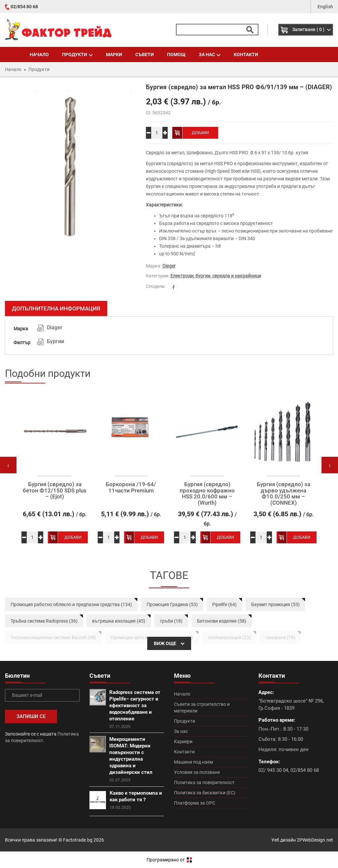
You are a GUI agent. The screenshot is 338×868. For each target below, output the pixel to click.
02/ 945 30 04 (273, 770)
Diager (169, 266)
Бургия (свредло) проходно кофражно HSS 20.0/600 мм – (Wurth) (207, 494)
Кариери (183, 741)
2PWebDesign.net (315, 840)
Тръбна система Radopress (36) (44, 621)
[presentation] (8, 465)
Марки (114, 54)
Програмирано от (169, 860)
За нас (210, 54)
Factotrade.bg (78, 840)
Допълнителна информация (56, 308)
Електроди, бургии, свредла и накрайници (216, 276)
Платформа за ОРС (195, 803)
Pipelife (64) (224, 604)
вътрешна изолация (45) (119, 621)
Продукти (77, 54)
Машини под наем (193, 762)
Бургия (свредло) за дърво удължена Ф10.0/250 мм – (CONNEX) (284, 494)
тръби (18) (171, 621)
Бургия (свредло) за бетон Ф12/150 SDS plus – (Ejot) (55, 490)
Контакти (246, 54)
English (325, 7)
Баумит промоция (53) (275, 604)
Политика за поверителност (204, 782)
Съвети (145, 54)
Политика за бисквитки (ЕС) (205, 793)
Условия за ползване (197, 772)
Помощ (176, 54)
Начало (39, 54)
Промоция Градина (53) (172, 604)
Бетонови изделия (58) (222, 621)
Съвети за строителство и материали (202, 707)
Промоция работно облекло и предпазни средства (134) (71, 604)
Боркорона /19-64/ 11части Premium (131, 487)
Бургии (55, 341)
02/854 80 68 (24, 7)
